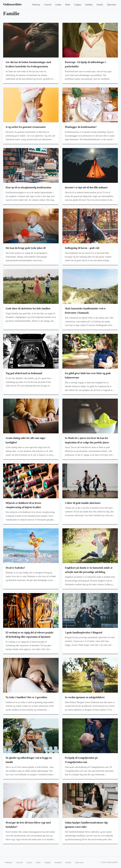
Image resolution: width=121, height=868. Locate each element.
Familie (100, 5)
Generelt (48, 5)
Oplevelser (112, 5)
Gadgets (78, 5)
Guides (58, 5)
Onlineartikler (12, 4)
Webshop (36, 5)
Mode (68, 5)
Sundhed (89, 5)
